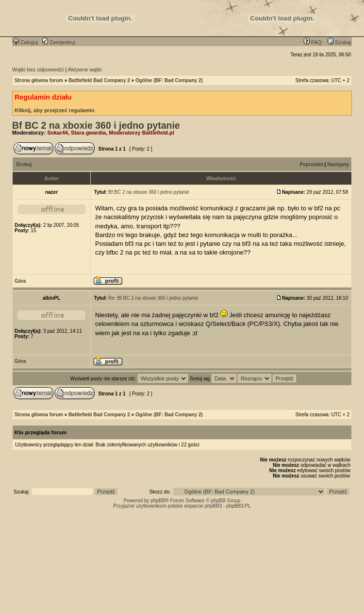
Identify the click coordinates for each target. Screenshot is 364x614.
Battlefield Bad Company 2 (99, 80)
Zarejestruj (58, 42)
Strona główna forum (39, 80)
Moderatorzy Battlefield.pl (141, 133)
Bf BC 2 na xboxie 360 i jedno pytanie (96, 125)
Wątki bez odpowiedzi (38, 69)
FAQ (313, 42)
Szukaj (339, 42)
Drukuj (24, 164)
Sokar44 (58, 133)
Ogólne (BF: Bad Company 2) (169, 80)
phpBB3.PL (239, 506)
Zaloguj (25, 42)
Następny (338, 164)
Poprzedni (312, 164)
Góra (20, 281)
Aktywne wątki (85, 69)
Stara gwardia (88, 133)
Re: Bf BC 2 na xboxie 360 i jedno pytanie (153, 298)
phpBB (158, 501)
